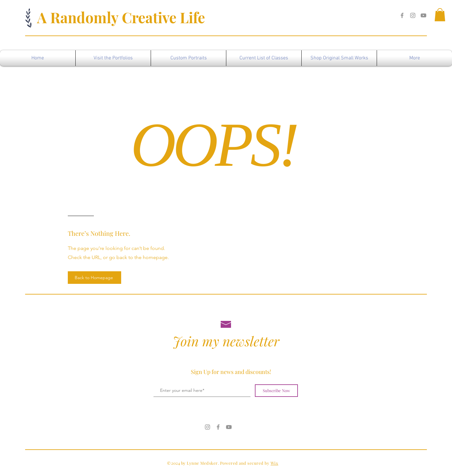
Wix (274, 463)
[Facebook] (402, 15)
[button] (440, 15)
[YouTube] (423, 15)
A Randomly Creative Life (121, 17)
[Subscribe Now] (276, 391)
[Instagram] (413, 15)
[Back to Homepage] (94, 278)
